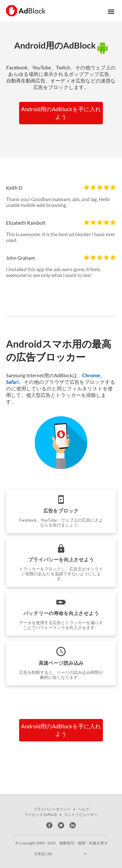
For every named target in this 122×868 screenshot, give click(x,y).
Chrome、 (93, 375)
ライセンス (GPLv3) (41, 814)
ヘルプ (83, 809)
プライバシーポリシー (52, 809)
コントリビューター (81, 814)
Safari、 (15, 382)
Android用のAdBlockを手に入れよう (61, 113)
